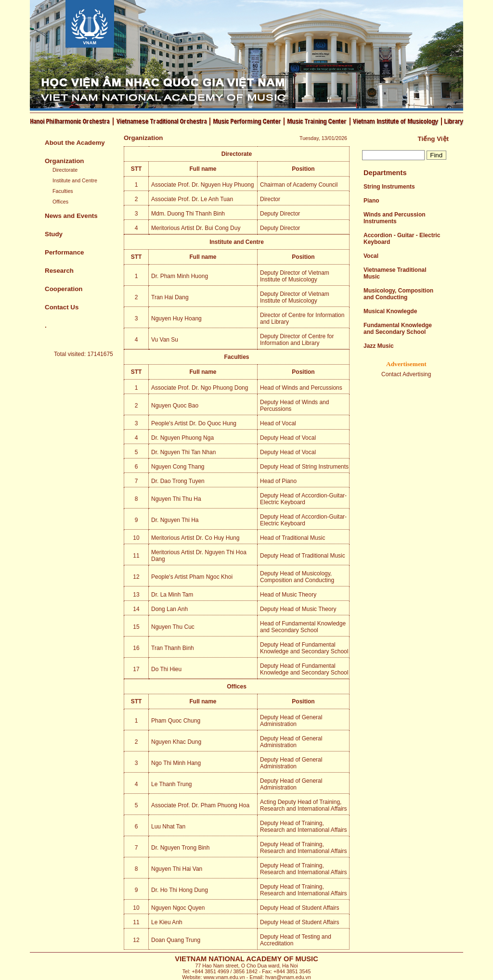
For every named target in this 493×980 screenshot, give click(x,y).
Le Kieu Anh (167, 922)
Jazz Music (379, 346)
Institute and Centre (75, 180)
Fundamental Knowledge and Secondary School (398, 329)
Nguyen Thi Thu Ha (176, 499)
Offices (60, 202)
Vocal (371, 256)
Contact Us (62, 307)
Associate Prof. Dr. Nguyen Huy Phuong (202, 185)
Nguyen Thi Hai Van (177, 869)
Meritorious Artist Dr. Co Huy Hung (195, 538)
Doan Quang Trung (176, 940)
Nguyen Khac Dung (176, 742)
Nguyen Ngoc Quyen (178, 908)
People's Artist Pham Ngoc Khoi (192, 577)
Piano (371, 201)
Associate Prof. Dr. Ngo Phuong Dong (200, 388)
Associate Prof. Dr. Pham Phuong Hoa (200, 805)
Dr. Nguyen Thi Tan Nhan (183, 452)
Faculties (63, 191)
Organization (64, 161)
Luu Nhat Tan (168, 827)
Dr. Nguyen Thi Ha (175, 520)
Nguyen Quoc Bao (175, 406)
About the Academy (75, 143)
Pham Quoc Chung (176, 721)
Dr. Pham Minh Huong (180, 276)
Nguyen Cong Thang (178, 467)
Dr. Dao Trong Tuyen (178, 481)
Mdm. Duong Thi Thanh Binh (188, 214)
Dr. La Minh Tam (172, 595)
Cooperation (64, 289)
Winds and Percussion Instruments (395, 218)
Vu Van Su (165, 340)
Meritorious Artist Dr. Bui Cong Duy (196, 228)
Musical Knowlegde (390, 311)
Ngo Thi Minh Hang (176, 763)
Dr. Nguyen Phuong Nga (182, 438)
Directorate (65, 170)
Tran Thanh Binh (173, 648)
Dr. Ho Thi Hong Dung (180, 890)
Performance (65, 252)
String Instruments (389, 187)
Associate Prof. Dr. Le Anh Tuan (192, 199)
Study (54, 234)
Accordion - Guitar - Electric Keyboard (402, 239)
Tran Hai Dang (170, 297)
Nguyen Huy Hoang (176, 318)
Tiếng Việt (433, 139)
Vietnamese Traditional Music (395, 273)
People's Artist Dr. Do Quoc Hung (194, 423)
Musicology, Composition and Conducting (398, 294)
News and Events (71, 216)
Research (59, 271)
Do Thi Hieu (166, 669)
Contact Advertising (406, 374)
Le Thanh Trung (172, 784)
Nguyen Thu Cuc (173, 627)
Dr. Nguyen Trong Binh (180, 848)
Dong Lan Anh (169, 609)
